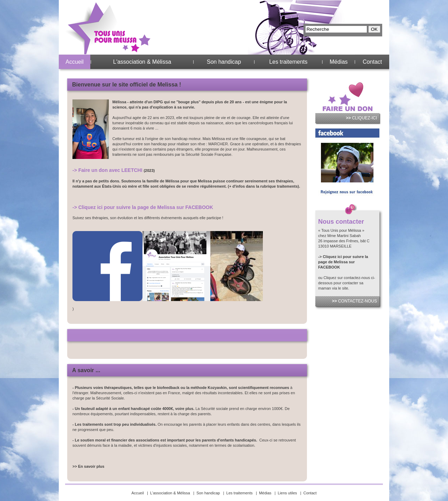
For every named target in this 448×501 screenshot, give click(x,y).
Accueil (75, 62)
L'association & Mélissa (142, 62)
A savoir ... (86, 370)
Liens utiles (288, 493)
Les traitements (288, 62)
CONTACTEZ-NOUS (355, 301)
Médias (339, 62)
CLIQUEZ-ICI (361, 118)
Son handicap (224, 62)
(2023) (149, 171)
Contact (372, 62)
